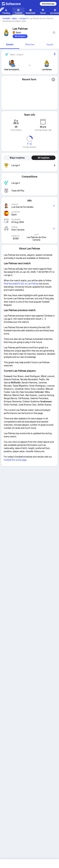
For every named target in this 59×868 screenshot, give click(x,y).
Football (6, 18)
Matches (30, 44)
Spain (15, 18)
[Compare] (20, 36)
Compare (20, 36)
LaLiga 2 (23, 18)
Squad (50, 44)
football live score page (15, 460)
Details (10, 44)
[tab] (10, 45)
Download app (48, 4)
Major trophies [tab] (17, 158)
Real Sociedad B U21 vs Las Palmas (21, 284)
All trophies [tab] (44, 158)
